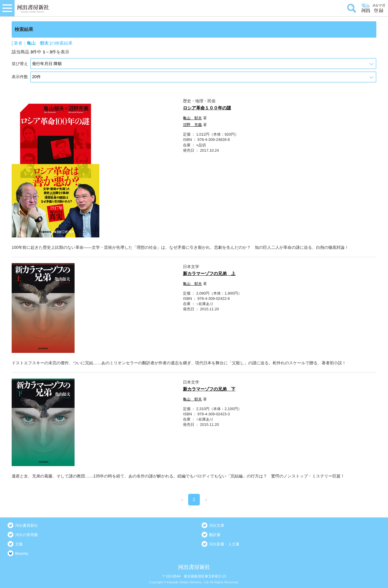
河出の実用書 (27, 535)
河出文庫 (217, 525)
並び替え (20, 64)
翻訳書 (215, 535)
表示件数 (20, 77)
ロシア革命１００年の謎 (207, 108)
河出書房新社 (27, 525)
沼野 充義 (192, 125)
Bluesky (22, 553)
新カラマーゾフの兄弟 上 (209, 273)
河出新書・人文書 (224, 544)
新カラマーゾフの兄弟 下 (209, 389)
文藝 (19, 544)
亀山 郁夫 (192, 118)
